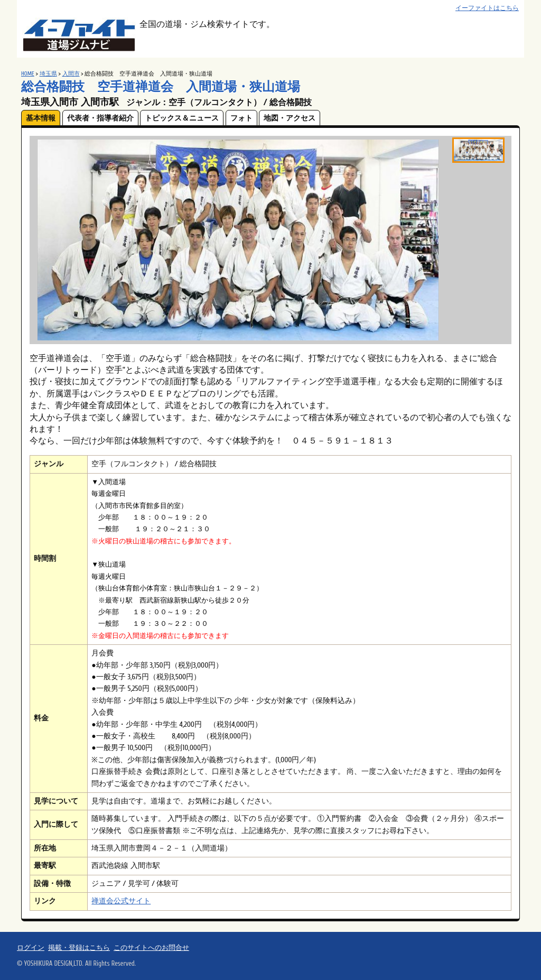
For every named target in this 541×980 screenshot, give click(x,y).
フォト (241, 118)
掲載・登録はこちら (79, 948)
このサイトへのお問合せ (151, 948)
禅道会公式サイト (121, 901)
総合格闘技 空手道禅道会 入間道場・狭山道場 (161, 87)
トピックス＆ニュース (182, 118)
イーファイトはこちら (487, 8)
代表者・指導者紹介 (100, 118)
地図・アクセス (290, 118)
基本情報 (41, 118)
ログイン (31, 948)
